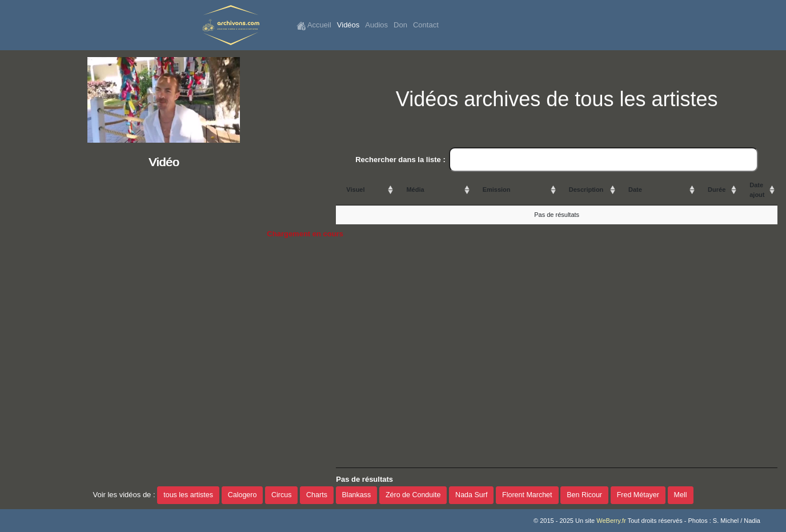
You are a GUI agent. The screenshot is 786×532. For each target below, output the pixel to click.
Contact (426, 25)
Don (400, 25)
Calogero (242, 495)
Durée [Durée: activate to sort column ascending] (717, 190)
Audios (376, 25)
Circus (281, 495)
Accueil (314, 25)
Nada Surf (471, 495)
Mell (681, 495)
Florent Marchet (527, 495)
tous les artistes (188, 495)
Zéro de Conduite (413, 495)
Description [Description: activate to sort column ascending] (586, 190)
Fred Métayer (638, 495)
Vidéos (348, 25)
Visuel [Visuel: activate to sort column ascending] (355, 190)
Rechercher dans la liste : (557, 160)
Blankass (357, 495)
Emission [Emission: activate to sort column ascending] (497, 190)
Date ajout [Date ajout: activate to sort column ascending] (757, 190)
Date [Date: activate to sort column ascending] (635, 190)
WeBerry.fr (611, 521)
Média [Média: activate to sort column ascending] (415, 190)
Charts (317, 495)
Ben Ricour (584, 495)
